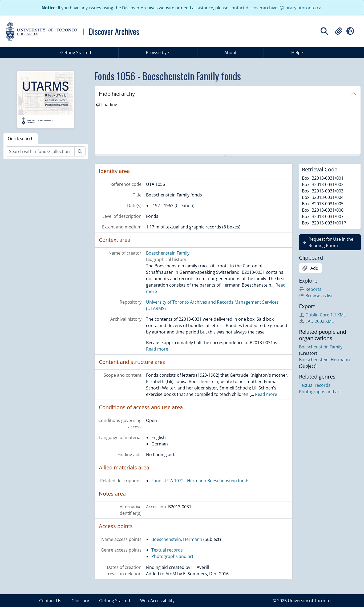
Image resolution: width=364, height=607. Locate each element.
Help (296, 53)
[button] (338, 31)
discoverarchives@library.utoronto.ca (284, 8)
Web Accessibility (157, 601)
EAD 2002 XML (316, 321)
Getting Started (76, 53)
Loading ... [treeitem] (111, 104)
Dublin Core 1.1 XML (322, 315)
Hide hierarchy (117, 94)
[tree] (228, 128)
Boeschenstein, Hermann (177, 539)
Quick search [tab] (21, 139)
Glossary (80, 601)
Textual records (167, 550)
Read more (157, 349)
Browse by (156, 53)
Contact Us (50, 601)
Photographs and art (172, 556)
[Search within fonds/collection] (40, 151)
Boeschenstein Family (168, 253)
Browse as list (316, 296)
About (230, 53)
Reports (310, 289)
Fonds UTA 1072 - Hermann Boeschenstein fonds (200, 481)
